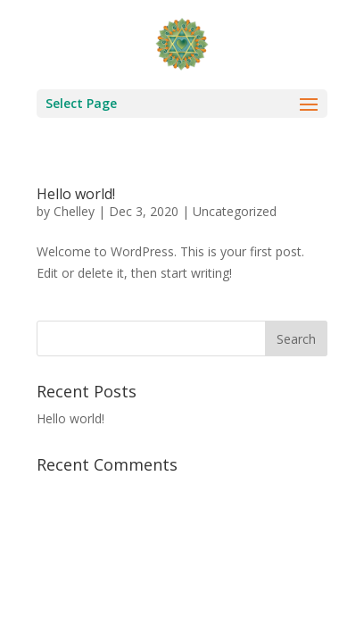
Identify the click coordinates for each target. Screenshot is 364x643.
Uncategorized (235, 211)
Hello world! (76, 194)
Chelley (74, 211)
